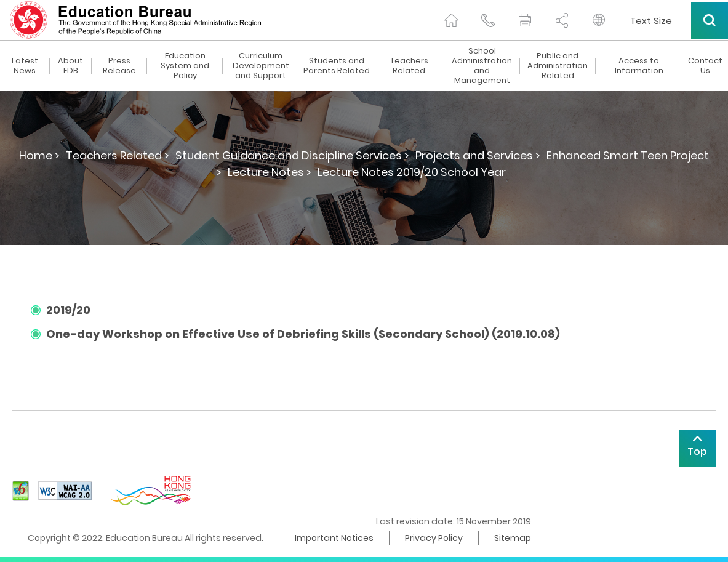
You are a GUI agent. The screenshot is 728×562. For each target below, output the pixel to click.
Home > (39, 155)
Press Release (119, 66)
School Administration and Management (482, 66)
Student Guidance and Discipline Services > (292, 155)
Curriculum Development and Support (261, 66)
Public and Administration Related (558, 66)
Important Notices (334, 538)
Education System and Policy (185, 66)
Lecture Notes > (270, 172)
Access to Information (639, 66)
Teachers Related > (118, 155)
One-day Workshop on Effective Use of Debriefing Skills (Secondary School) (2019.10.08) (303, 334)
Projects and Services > (478, 155)
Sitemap (513, 538)
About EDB (70, 66)
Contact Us (705, 66)
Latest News (25, 66)
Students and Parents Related (337, 66)
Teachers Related (409, 66)
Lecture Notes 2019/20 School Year (412, 172)
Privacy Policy (434, 538)
